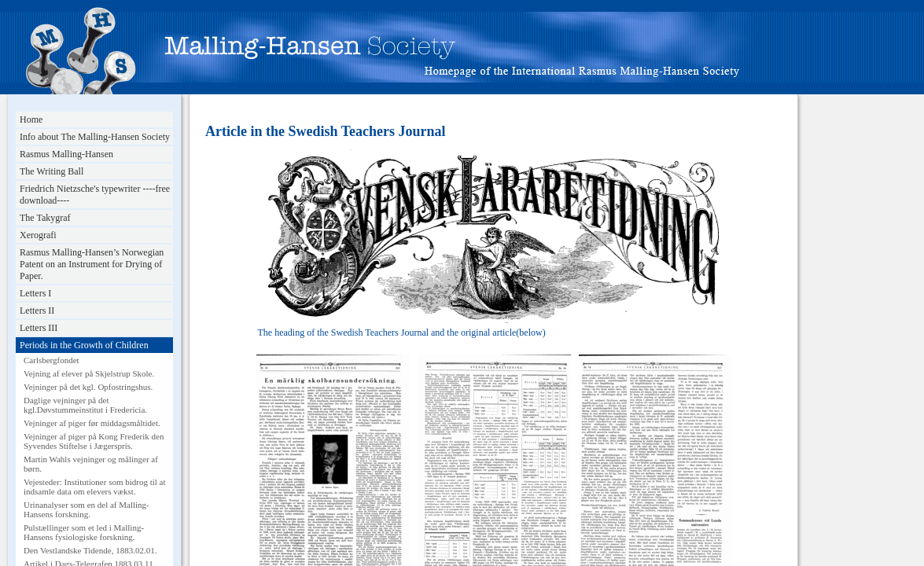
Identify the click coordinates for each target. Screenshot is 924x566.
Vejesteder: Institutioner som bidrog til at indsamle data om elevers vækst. (95, 487)
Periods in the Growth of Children (84, 345)
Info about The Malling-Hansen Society (95, 137)
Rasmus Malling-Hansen (66, 154)
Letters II (37, 311)
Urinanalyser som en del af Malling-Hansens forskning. (87, 509)
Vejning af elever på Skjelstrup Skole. (89, 373)
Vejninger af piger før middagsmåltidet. (92, 423)
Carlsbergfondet (52, 360)
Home (31, 119)
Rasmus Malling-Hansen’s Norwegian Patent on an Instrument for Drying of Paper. (92, 264)
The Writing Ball (52, 171)
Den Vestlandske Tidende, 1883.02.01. (90, 550)
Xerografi (38, 235)
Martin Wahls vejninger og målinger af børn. (91, 464)
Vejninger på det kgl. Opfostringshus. (88, 387)
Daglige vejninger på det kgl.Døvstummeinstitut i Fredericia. (85, 405)
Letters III (39, 328)
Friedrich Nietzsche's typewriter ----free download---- (95, 195)
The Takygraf (45, 218)
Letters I (35, 293)
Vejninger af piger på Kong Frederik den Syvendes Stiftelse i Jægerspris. (94, 441)
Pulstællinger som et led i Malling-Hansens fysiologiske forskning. (84, 532)
